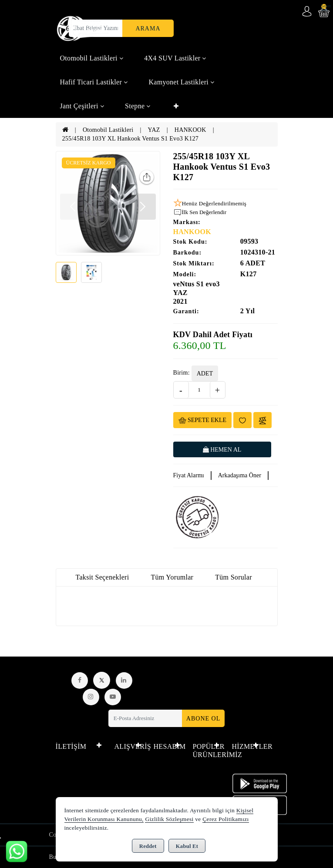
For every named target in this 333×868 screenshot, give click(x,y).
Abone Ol (203, 719)
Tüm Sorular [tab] (234, 577)
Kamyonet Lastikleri (181, 82)
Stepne (138, 106)
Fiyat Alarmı (189, 475)
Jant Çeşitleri (82, 106)
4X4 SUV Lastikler (175, 58)
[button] (143, 207)
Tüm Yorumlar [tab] (172, 577)
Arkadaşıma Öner (240, 475)
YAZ (154, 130)
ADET (205, 374)
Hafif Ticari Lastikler (94, 82)
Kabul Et (187, 846)
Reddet (148, 846)
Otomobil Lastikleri (92, 58)
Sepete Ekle (203, 421)
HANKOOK (190, 130)
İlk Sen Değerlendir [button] (200, 212)
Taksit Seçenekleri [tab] (103, 577)
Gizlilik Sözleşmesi (169, 819)
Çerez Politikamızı (225, 819)
